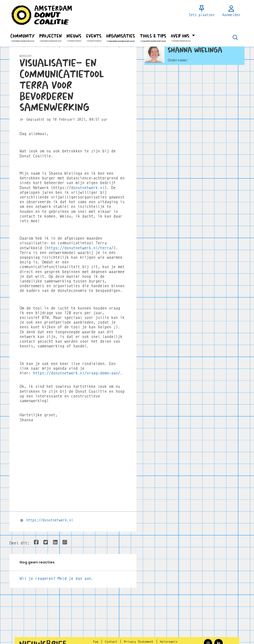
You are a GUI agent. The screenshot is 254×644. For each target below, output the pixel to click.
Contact (111, 642)
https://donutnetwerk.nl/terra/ (80, 248)
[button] (22, 36)
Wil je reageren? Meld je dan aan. (56, 578)
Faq (96, 642)
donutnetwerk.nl (88, 188)
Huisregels (169, 642)
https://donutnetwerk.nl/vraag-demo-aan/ (77, 373)
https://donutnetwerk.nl (50, 520)
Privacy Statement (139, 642)
